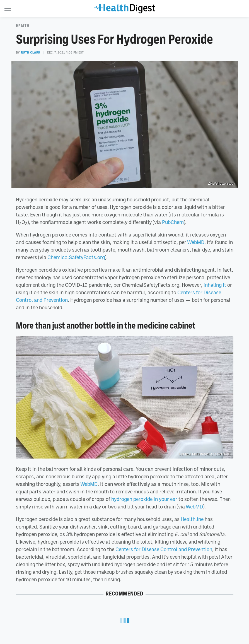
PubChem (173, 222)
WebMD (196, 242)
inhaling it (215, 285)
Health (23, 26)
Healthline (192, 519)
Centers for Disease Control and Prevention (164, 549)
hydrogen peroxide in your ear (144, 499)
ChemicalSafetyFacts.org (76, 257)
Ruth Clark (31, 52)
